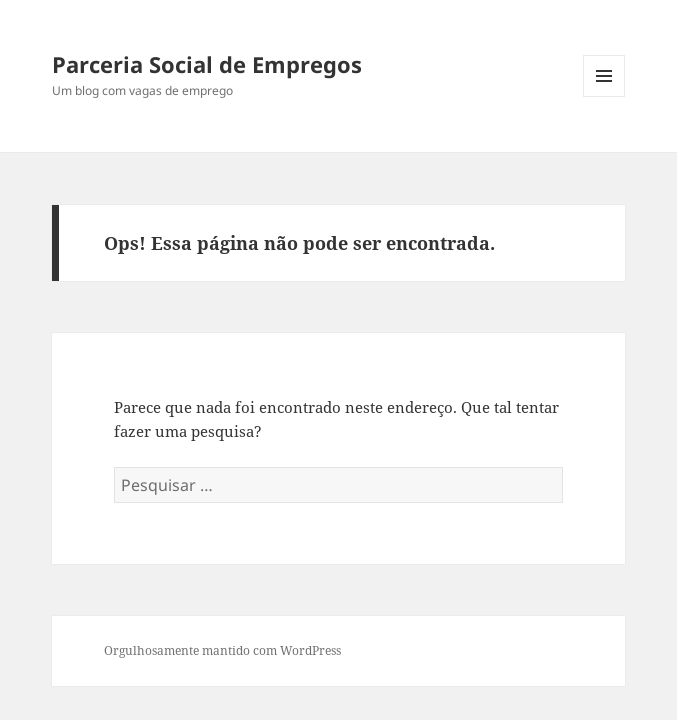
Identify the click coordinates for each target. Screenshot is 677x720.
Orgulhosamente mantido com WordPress (222, 650)
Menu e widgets (604, 96)
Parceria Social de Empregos (207, 64)
